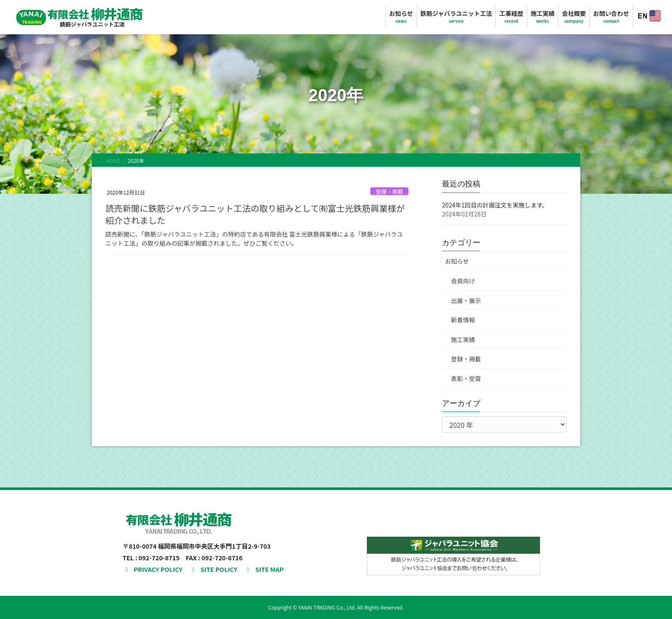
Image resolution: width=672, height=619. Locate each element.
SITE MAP (264, 569)
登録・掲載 (390, 191)
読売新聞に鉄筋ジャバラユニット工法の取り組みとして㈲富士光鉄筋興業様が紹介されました (255, 214)
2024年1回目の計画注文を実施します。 (495, 205)
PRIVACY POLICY (153, 569)
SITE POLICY (213, 569)
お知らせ (457, 261)
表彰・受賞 (466, 379)
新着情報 (463, 320)
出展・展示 (466, 300)
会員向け (463, 281)
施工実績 (463, 340)
